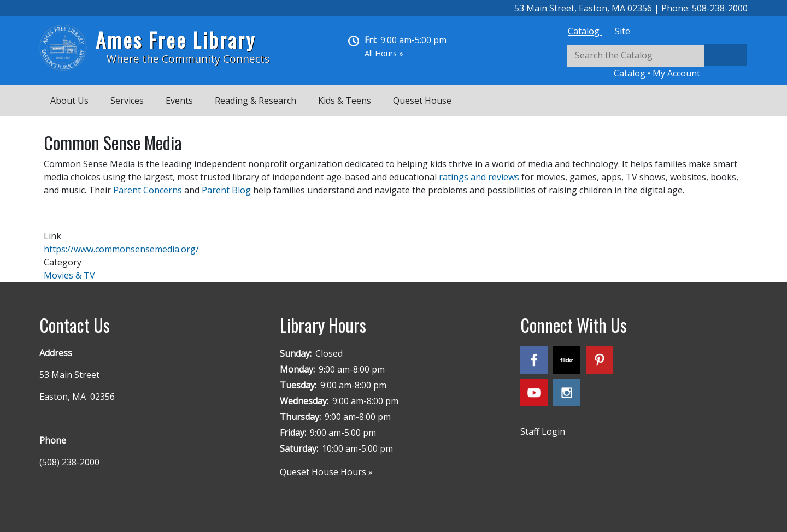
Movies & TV (69, 275)
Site (622, 31)
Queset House (422, 101)
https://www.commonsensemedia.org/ (121, 249)
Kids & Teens (345, 101)
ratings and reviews (479, 177)
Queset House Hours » (326, 472)
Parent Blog (226, 190)
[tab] (585, 31)
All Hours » (384, 53)
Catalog (585, 31)
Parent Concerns (148, 190)
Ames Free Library (176, 40)
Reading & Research (256, 101)
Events (179, 101)
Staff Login (543, 431)
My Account (676, 73)
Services (127, 101)
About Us (69, 101)
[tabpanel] (657, 62)
